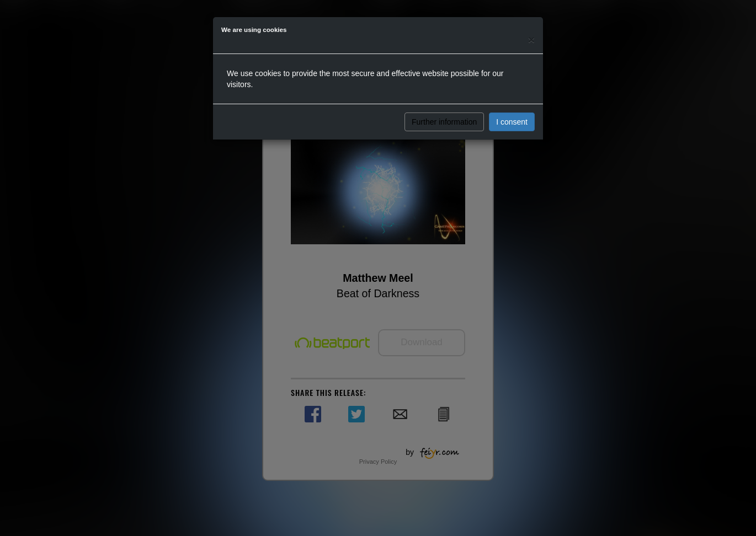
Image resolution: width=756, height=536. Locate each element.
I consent (512, 122)
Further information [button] (444, 122)
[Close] (531, 39)
